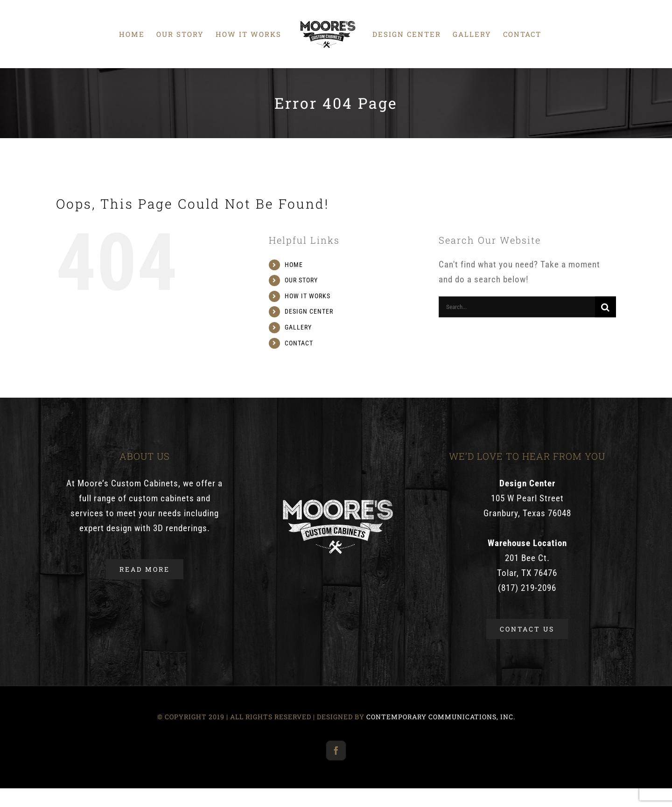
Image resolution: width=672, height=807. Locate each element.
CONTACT (299, 343)
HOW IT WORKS (308, 296)
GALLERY (298, 327)
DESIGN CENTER (309, 311)
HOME (294, 265)
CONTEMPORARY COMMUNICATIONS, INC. (441, 717)
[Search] (605, 307)
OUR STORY (301, 280)
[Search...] (517, 307)
